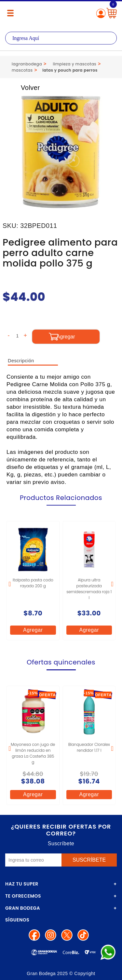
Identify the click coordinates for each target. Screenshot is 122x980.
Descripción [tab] (21, 361)
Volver (23, 88)
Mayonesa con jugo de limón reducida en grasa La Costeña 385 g (33, 753)
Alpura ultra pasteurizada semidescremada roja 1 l (89, 589)
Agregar (33, 630)
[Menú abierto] (10, 13)
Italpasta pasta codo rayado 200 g (33, 583)
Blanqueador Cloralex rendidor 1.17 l (89, 747)
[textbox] (61, 38)
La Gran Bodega (61, 14)
